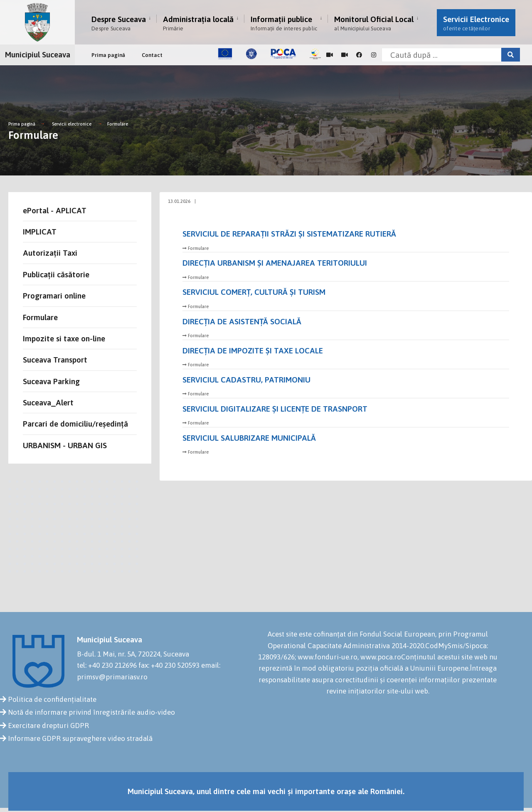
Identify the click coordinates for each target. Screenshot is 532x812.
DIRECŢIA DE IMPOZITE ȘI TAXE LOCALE (253, 350)
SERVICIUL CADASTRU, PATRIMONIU (246, 380)
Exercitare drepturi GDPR (48, 726)
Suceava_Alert (48, 402)
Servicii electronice (72, 124)
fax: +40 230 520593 (169, 665)
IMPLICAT (40, 232)
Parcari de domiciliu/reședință (75, 424)
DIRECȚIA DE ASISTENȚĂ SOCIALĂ (242, 321)
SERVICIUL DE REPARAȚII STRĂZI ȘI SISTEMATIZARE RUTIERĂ (289, 234)
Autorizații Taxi (50, 253)
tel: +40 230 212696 (107, 665)
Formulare (118, 124)
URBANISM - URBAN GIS (65, 445)
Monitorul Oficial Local (374, 23)
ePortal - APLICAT (55, 210)
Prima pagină (108, 55)
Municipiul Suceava (38, 54)
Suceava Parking (51, 381)
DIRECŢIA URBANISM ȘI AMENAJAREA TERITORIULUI (275, 263)
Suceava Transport (55, 360)
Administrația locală (198, 23)
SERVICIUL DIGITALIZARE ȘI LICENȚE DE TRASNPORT (275, 409)
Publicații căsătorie (56, 274)
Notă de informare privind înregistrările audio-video (91, 712)
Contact (152, 55)
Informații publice (284, 23)
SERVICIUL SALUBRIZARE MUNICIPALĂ (249, 438)
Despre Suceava (119, 23)
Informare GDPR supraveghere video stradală (80, 738)
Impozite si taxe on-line (64, 338)
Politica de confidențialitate (52, 699)
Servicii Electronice (476, 23)
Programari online (54, 296)
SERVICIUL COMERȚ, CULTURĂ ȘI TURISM (254, 292)
